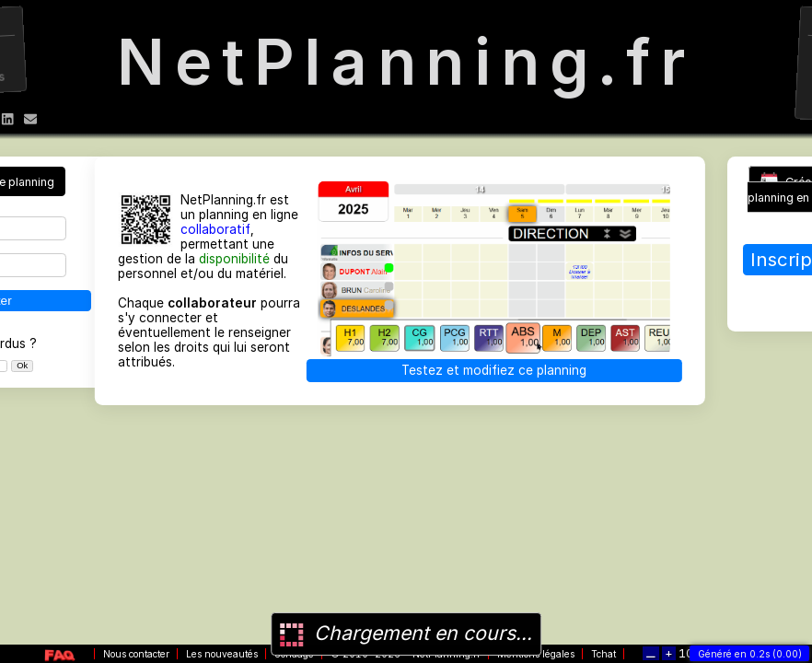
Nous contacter (136, 654)
